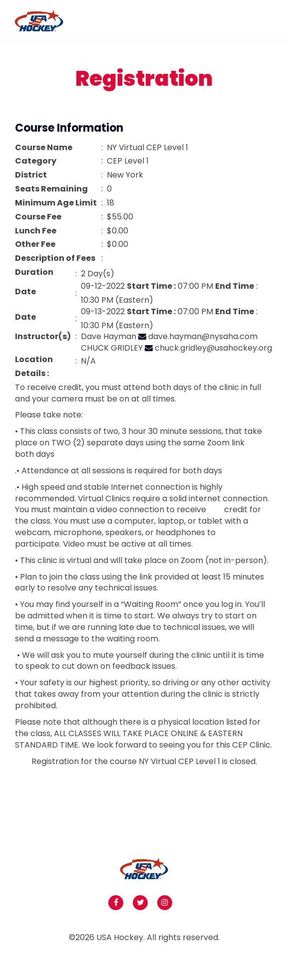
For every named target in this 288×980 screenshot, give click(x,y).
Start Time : (151, 286)
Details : (32, 374)
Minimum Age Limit (56, 203)
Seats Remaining (51, 189)
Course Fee (38, 217)
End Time (235, 286)
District (31, 175)
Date (25, 292)
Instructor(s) (43, 337)
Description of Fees (55, 258)
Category (36, 161)
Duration (34, 272)
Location (34, 360)
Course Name (44, 148)
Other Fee (35, 244)
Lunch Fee (36, 231)
